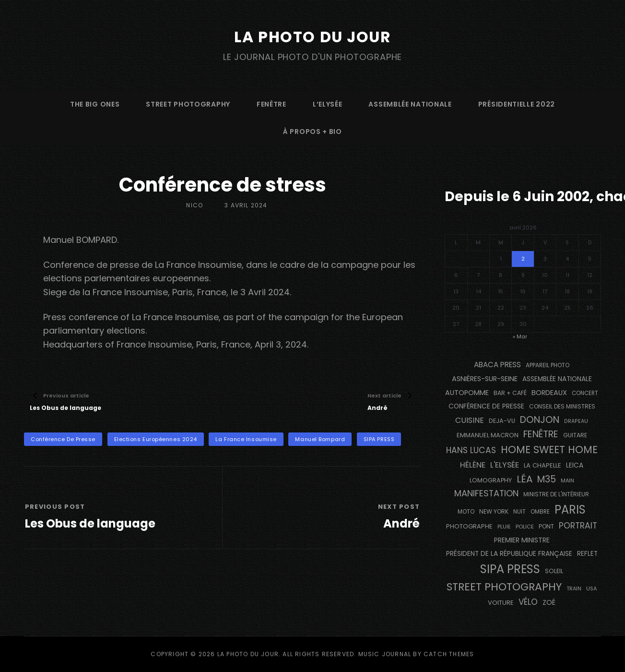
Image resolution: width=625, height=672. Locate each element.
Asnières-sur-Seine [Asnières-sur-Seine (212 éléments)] (485, 378)
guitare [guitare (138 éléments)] (575, 435)
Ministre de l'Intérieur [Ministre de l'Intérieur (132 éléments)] (556, 494)
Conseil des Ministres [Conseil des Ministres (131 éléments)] (562, 406)
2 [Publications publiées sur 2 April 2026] (523, 258)
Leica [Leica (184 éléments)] (575, 465)
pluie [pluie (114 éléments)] (504, 527)
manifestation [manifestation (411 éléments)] (486, 493)
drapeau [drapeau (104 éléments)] (576, 421)
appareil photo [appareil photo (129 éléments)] (548, 365)
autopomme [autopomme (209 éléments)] (467, 392)
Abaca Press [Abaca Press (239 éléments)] (497, 365)
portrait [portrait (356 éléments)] (578, 526)
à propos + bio (312, 131)
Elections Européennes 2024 (156, 439)
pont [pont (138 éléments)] (546, 526)
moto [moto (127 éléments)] (466, 512)
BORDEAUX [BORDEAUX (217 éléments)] (549, 392)
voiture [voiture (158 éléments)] (501, 603)
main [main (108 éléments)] (567, 480)
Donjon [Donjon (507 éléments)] (540, 419)
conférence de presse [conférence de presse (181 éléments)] (486, 406)
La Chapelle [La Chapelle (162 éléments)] (542, 465)
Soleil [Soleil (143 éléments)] (554, 571)
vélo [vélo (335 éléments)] (528, 602)
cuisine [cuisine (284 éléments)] (470, 420)
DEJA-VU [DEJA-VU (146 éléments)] (502, 420)
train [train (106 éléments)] (574, 589)
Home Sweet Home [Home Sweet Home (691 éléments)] (549, 450)
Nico (195, 205)
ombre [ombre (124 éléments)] (540, 512)
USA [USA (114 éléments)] (592, 588)
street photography (188, 104)
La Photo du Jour (313, 37)
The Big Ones (95, 104)
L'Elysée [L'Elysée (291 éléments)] (505, 465)
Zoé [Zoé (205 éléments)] (549, 602)
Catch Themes (449, 654)
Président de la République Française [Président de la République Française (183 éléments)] (509, 554)
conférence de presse (63, 439)
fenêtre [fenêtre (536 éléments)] (541, 434)
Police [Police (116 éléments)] (525, 527)
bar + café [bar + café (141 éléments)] (510, 392)
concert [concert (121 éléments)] (585, 393)
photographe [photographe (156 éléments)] (469, 526)
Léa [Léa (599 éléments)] (525, 479)
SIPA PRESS (379, 439)
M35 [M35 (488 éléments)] (547, 479)
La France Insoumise (246, 439)
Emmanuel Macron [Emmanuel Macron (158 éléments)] (488, 435)
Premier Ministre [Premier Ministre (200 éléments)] (522, 540)
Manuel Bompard (320, 439)
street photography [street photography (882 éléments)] (504, 587)
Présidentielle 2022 (517, 104)
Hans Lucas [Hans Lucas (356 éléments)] (471, 450)
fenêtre (271, 104)
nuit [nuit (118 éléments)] (519, 512)
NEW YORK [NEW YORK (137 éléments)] (494, 511)
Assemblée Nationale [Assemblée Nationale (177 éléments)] (557, 378)
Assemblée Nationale (410, 104)
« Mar (520, 336)
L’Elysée (328, 104)
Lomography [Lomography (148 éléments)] (491, 480)
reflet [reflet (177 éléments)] (587, 554)
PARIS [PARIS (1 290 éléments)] (570, 510)
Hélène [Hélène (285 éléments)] (473, 465)
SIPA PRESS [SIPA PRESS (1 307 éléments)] (510, 569)
